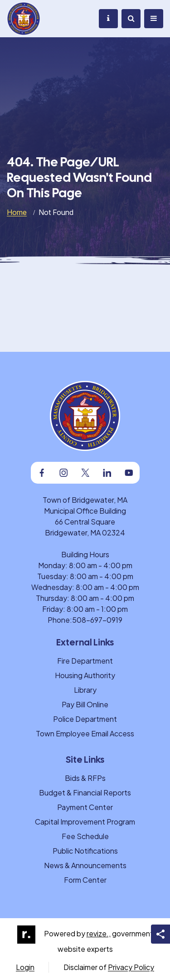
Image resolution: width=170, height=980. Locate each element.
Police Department (85, 719)
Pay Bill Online (85, 704)
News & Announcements (85, 865)
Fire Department (85, 661)
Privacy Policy (131, 967)
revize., (99, 933)
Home (17, 212)
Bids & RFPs (85, 778)
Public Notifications (85, 851)
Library (85, 690)
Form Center (85, 880)
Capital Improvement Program (85, 822)
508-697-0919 (97, 620)
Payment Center (85, 807)
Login (25, 967)
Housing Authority (85, 675)
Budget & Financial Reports (85, 792)
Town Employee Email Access (85, 733)
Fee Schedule (85, 836)
